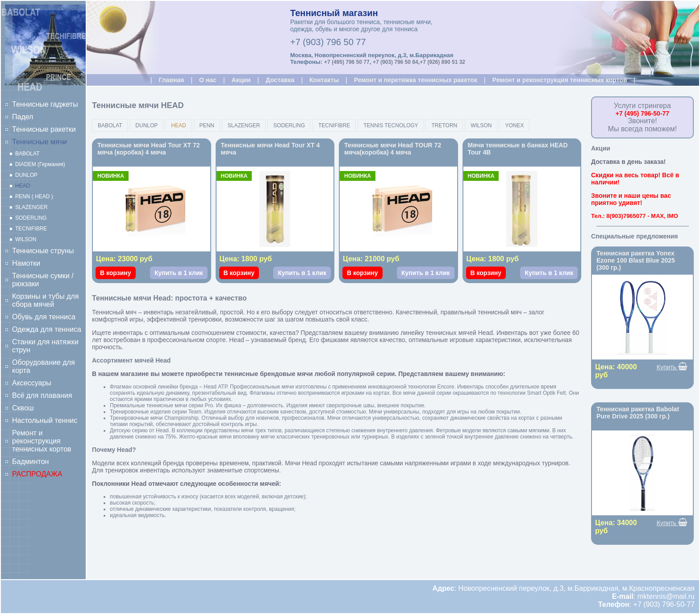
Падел (23, 117)
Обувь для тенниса (44, 317)
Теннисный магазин (334, 13)
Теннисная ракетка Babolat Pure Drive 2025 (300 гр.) (638, 413)
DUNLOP (26, 175)
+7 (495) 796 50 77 (347, 62)
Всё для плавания (42, 395)
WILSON (26, 239)
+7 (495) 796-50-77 (642, 113)
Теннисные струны (43, 251)
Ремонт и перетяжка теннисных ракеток (416, 80)
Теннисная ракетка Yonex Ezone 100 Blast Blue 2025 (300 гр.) (636, 260)
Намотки (26, 263)
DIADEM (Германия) (40, 164)
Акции (241, 80)
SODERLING (31, 218)
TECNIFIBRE (31, 229)
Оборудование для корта (44, 366)
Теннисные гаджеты (45, 104)
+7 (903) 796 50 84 (396, 62)
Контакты (324, 80)
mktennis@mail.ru (666, 596)
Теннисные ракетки (44, 129)
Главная (171, 80)
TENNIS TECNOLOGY (391, 125)
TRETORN (444, 125)
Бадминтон (30, 462)
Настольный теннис (45, 420)
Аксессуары (32, 383)
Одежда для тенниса (47, 329)
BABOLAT (27, 154)
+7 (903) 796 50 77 (328, 42)
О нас (208, 80)
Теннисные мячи (40, 142)
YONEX (514, 125)
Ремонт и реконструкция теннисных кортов (42, 441)
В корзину (116, 273)
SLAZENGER (31, 207)
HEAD (23, 186)
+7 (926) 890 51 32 (442, 62)
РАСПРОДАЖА (37, 474)
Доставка (280, 80)
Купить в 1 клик (179, 273)
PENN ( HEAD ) (34, 196)
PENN (207, 125)
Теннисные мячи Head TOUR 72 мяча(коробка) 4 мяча (393, 149)
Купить (672, 367)
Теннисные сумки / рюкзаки (43, 280)
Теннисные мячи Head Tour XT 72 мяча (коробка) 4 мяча (149, 149)
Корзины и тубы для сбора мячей (46, 300)
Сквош (23, 408)
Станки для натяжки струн (45, 346)
